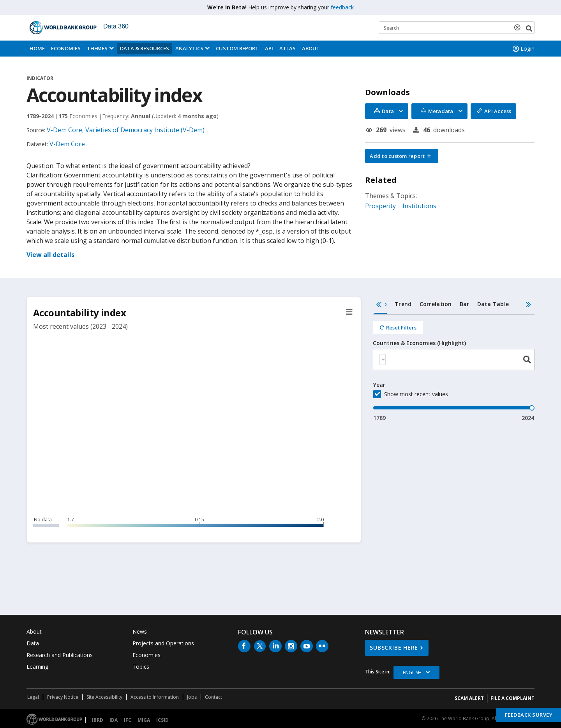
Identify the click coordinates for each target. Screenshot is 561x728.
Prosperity (380, 206)
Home (37, 48)
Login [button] (523, 49)
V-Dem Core (67, 144)
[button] (402, 156)
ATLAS (288, 48)
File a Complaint (512, 698)
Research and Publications (60, 655)
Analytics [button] (189, 48)
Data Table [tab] (493, 304)
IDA (114, 720)
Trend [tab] (403, 304)
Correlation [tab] (436, 304)
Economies (66, 48)
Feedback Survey (529, 715)
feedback (342, 7)
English (412, 672)
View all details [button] (50, 255)
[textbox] (383, 360)
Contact (213, 697)
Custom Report (237, 48)
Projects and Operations (163, 643)
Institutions (419, 206)
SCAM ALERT (469, 698)
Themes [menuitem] (97, 48)
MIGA (144, 720)
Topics (141, 667)
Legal (33, 697)
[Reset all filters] (398, 328)
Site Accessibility (104, 697)
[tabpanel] (454, 368)
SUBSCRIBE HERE (394, 647)
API (269, 48)
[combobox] (454, 360)
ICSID (162, 720)
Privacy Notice (63, 697)
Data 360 (116, 26)
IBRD (98, 720)
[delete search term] (519, 27)
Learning (37, 667)
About (311, 48)
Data (33, 643)
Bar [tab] (465, 304)
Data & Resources (145, 48)
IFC (128, 720)
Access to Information (155, 697)
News (140, 631)
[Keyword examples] (457, 28)
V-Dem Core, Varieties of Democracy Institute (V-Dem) (126, 130)
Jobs (192, 697)
